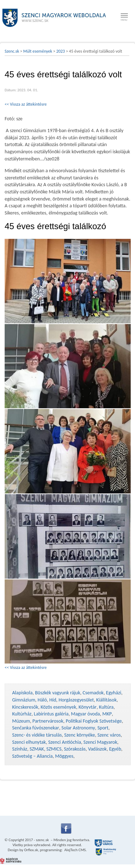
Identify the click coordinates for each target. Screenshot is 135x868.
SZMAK (37, 749)
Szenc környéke (80, 735)
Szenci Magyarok (101, 742)
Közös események (59, 707)
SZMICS (54, 749)
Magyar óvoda (86, 714)
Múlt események (38, 51)
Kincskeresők (25, 707)
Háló (42, 700)
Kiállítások (106, 700)
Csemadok (93, 693)
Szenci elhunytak (29, 742)
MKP (107, 714)
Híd (53, 700)
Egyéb (115, 749)
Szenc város (109, 735)
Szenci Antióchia (65, 742)
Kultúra (106, 707)
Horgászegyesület (76, 700)
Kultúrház (22, 714)
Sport (103, 728)
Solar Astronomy (78, 728)
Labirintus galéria (51, 714)
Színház (20, 749)
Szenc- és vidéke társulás (37, 735)
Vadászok (97, 749)
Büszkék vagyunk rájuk (58, 693)
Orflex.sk (31, 850)
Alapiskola (22, 693)
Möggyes (64, 756)
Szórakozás (75, 749)
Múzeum (21, 721)
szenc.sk (42, 840)
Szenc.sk (12, 51)
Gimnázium (24, 700)
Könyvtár (87, 707)
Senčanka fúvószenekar (36, 728)
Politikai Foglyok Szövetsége (94, 721)
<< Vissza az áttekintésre (26, 104)
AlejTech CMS (75, 850)
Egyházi (114, 693)
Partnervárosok (48, 721)
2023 (60, 51)
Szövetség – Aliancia (32, 756)
